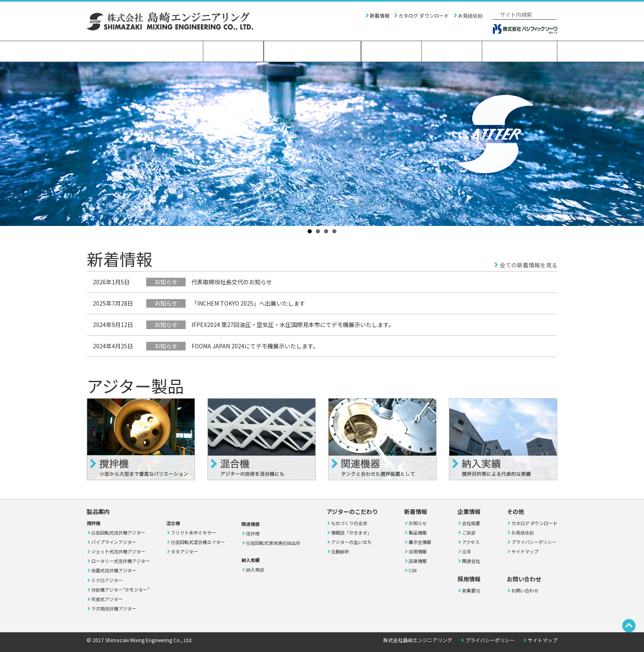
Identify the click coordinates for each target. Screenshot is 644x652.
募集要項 (471, 590)
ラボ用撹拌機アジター (114, 608)
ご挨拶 (469, 532)
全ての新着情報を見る (529, 265)
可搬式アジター (107, 599)
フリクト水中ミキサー (193, 532)
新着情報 (379, 15)
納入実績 (255, 569)
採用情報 (452, 51)
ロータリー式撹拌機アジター (121, 561)
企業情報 (391, 51)
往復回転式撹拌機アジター (118, 532)
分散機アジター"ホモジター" (120, 590)
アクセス (471, 542)
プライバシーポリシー (534, 542)
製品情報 (418, 532)
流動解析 (340, 551)
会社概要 (471, 523)
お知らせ (418, 523)
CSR (413, 570)
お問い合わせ (520, 51)
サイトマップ (525, 551)
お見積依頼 (470, 15)
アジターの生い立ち (351, 542)
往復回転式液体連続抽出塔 (273, 543)
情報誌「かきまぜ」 (351, 532)
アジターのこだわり (312, 51)
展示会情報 (420, 542)
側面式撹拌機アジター (114, 570)
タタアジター (184, 551)
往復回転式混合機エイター (198, 542)
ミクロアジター (107, 580)
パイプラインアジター (114, 542)
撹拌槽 (253, 533)
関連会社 (471, 561)
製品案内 (233, 51)
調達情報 (418, 561)
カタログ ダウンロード (424, 15)
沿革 (467, 551)
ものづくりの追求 (349, 523)
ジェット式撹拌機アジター (118, 551)
